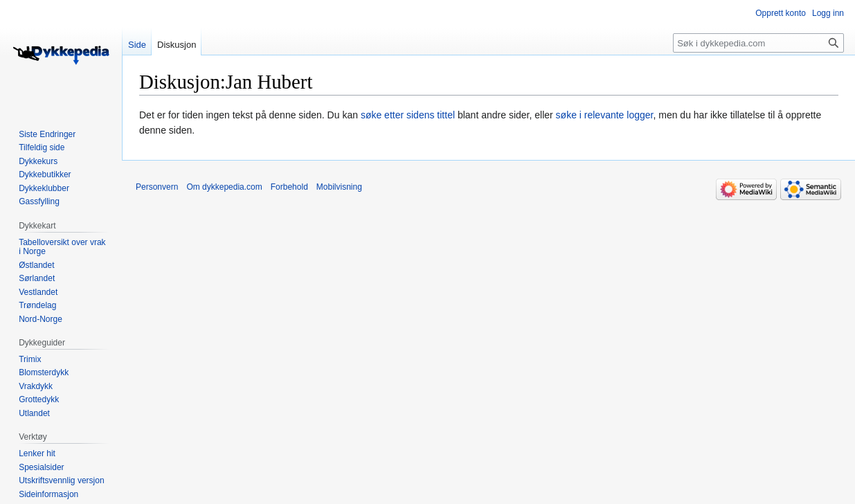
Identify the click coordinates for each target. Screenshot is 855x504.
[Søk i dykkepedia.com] (758, 43)
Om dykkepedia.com (224, 187)
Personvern (157, 187)
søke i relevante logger (605, 115)
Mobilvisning (339, 187)
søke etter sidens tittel (408, 115)
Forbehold (289, 187)
